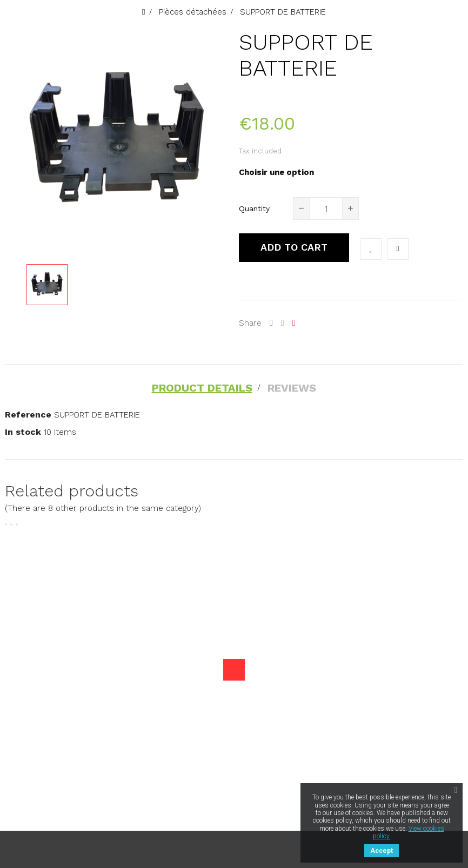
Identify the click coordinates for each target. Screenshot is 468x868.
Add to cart (294, 247)
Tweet (283, 323)
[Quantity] (326, 208)
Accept (382, 851)
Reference (28, 414)
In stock (23, 431)
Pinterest (294, 323)
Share (271, 323)
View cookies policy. (409, 832)
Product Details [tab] (202, 388)
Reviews (293, 388)
